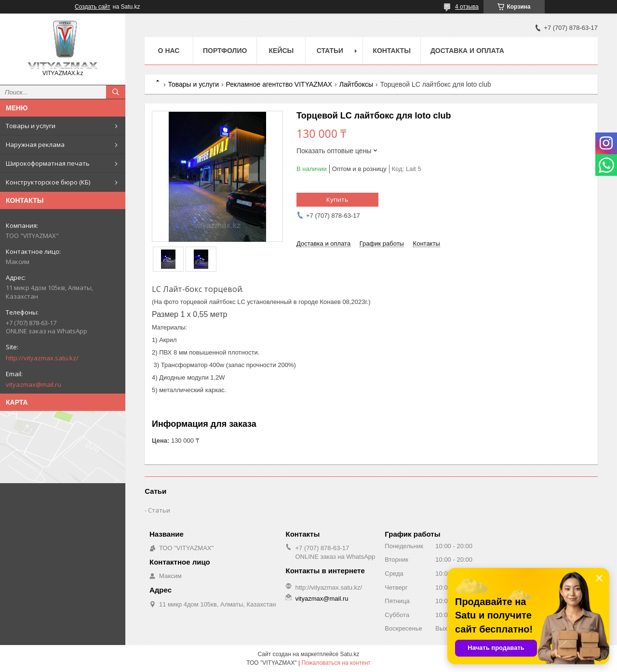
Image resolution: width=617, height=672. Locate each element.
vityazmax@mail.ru (34, 384)
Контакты (391, 51)
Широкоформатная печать (48, 163)
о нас (169, 51)
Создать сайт (93, 7)
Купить (337, 199)
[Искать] (116, 92)
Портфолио (225, 51)
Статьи (330, 51)
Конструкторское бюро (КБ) (48, 182)
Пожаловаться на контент (336, 663)
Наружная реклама (35, 145)
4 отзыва (467, 7)
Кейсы (282, 51)
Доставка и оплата (467, 51)
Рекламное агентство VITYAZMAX (279, 84)
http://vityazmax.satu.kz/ (42, 358)
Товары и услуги (31, 126)
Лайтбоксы (356, 84)
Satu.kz (349, 654)
